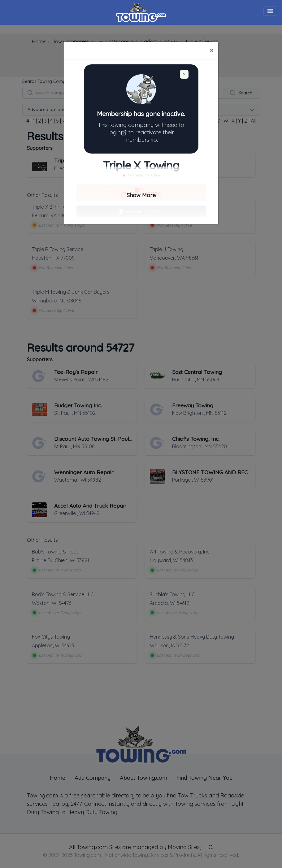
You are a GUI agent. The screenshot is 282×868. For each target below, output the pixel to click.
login (118, 132)
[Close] (212, 50)
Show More (141, 195)
